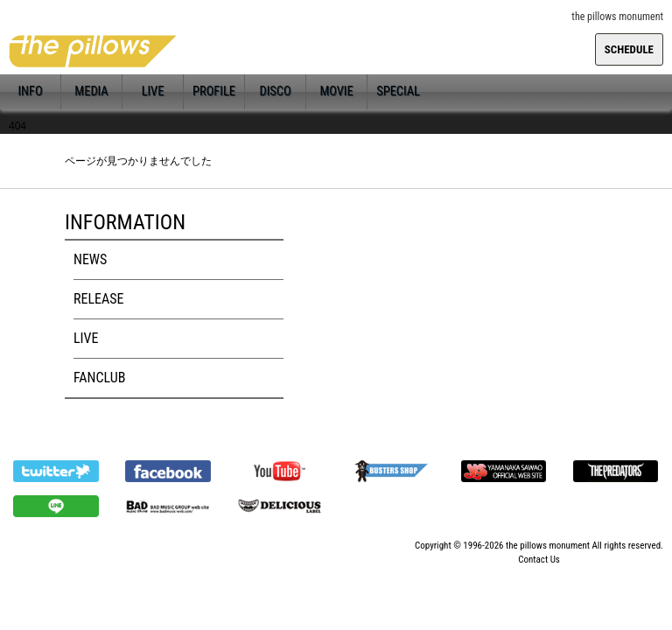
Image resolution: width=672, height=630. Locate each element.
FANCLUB (99, 378)
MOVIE (336, 91)
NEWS (90, 259)
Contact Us (539, 560)
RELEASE (98, 299)
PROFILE (214, 91)
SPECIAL (398, 91)
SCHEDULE (629, 49)
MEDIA (91, 91)
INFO (30, 91)
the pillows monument (548, 546)
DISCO (275, 91)
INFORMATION (125, 222)
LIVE (153, 91)
